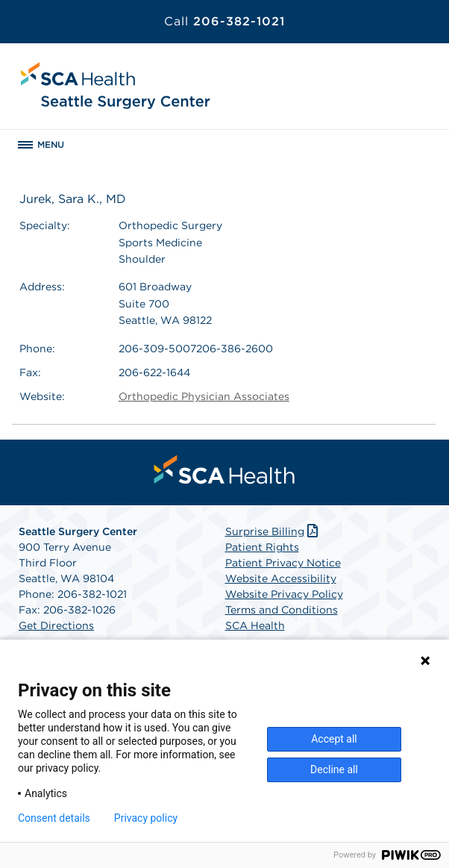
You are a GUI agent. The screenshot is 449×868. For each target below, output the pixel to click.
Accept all (334, 739)
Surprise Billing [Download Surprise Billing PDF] (273, 531)
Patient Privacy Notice (283, 563)
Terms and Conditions (282, 610)
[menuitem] (224, 469)
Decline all (334, 769)
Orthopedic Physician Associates (204, 396)
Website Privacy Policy (284, 594)
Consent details (54, 818)
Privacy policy (146, 818)
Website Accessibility (281, 578)
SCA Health (255, 625)
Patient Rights (262, 547)
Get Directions (56, 625)
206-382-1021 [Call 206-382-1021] (224, 21)
